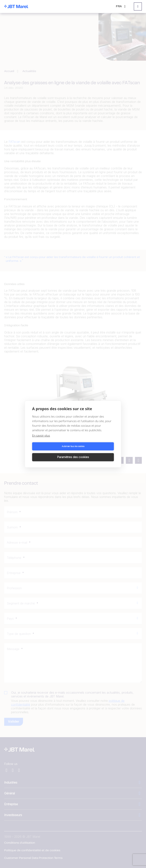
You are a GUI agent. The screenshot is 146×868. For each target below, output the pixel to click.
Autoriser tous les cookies (52, 452)
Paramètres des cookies (94, 452)
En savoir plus (41, 441)
